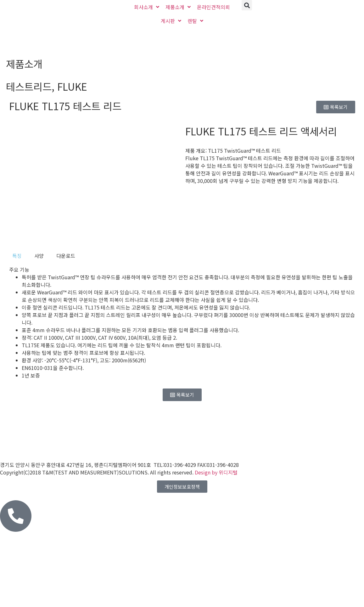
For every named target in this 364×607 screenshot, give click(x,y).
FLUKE (72, 86)
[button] (247, 5)
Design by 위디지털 (216, 472)
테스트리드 (29, 86)
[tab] (17, 256)
